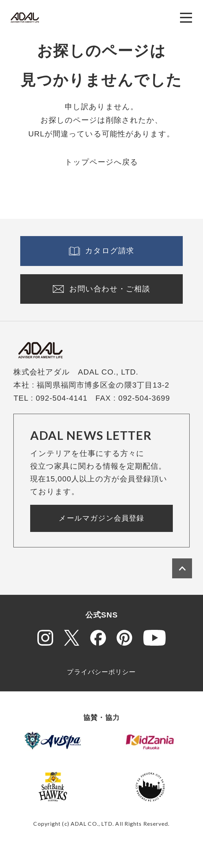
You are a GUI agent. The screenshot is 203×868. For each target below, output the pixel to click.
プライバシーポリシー (101, 672)
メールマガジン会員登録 (101, 518)
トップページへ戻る (102, 162)
